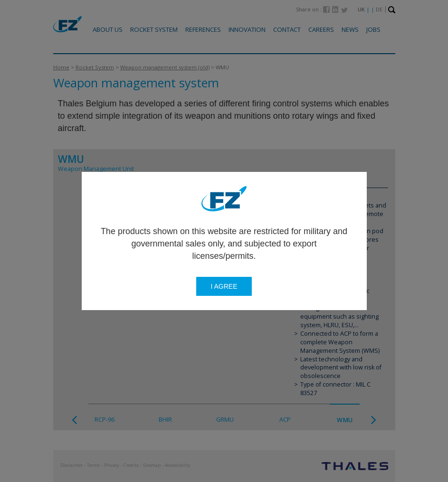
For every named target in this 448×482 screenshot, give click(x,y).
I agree (224, 286)
